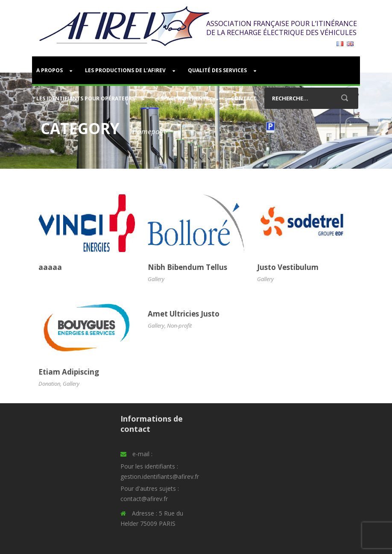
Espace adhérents (183, 98)
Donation (49, 384)
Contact (244, 98)
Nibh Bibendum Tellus (187, 267)
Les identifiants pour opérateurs (86, 98)
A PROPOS (50, 70)
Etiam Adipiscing (69, 372)
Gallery (156, 279)
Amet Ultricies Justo (184, 314)
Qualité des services (217, 70)
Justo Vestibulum (288, 267)
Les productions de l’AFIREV (125, 70)
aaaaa (50, 267)
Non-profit (179, 325)
